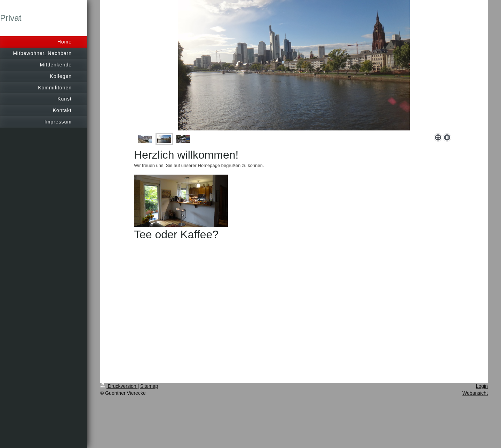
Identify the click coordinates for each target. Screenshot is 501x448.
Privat (11, 18)
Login (482, 386)
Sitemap (149, 386)
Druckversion (119, 386)
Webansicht (475, 393)
